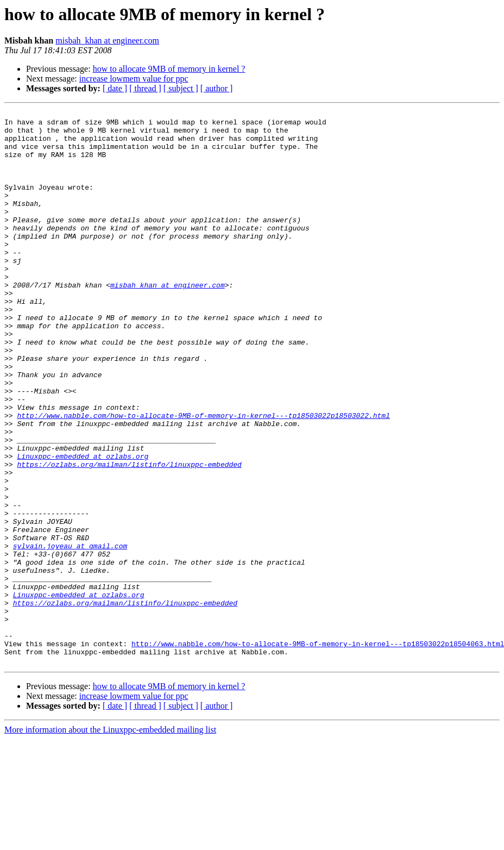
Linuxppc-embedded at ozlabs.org (83, 526)
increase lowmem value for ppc (134, 79)
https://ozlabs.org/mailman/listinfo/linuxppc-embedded (129, 536)
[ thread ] (145, 88)
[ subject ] (181, 88)
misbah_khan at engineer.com (107, 40)
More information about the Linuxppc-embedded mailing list (110, 840)
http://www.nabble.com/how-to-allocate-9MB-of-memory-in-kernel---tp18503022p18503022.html (203, 477)
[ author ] (217, 88)
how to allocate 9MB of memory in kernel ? (169, 69)
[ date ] (115, 88)
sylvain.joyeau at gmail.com (70, 634)
